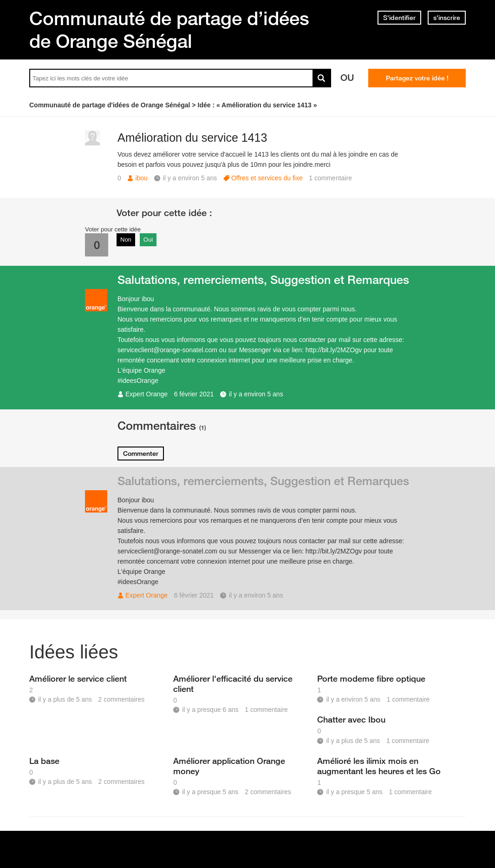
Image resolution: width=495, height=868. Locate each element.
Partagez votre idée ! (417, 78)
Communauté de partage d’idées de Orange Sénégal (169, 30)
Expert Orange (147, 394)
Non (126, 240)
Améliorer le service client (78, 678)
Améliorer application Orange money (229, 766)
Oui (148, 240)
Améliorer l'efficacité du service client (233, 684)
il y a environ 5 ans (256, 394)
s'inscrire (447, 18)
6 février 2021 (194, 394)
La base (44, 761)
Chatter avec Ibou (351, 719)
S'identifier (399, 18)
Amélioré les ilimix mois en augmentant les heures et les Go (379, 766)
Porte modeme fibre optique (371, 678)
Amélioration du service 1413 (192, 138)
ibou (141, 178)
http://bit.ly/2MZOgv (334, 350)
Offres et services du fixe (267, 178)
